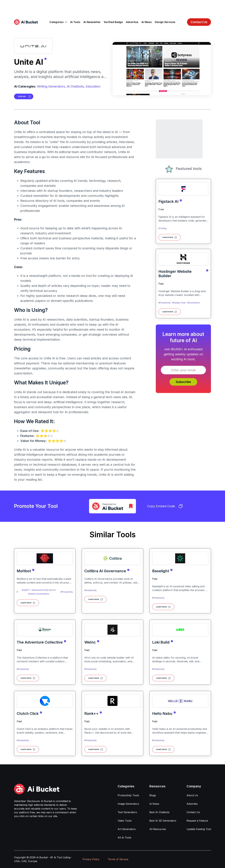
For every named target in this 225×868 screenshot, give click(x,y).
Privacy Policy (91, 859)
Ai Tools (75, 22)
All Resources (158, 829)
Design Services (165, 22)
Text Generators (127, 812)
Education (93, 86)
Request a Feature (197, 821)
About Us (192, 795)
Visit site (22, 96)
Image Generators (128, 804)
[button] (58, 22)
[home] (26, 22)
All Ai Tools (124, 838)
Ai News (147, 22)
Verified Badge (113, 22)
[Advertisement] (112, 7)
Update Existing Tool (199, 829)
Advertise (132, 22)
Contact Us (199, 22)
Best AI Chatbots (159, 812)
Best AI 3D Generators (163, 821)
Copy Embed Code (165, 506)
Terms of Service (118, 859)
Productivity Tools (128, 795)
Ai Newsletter (92, 22)
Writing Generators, (51, 86)
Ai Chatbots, (76, 86)
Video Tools (125, 821)
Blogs (153, 795)
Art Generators (127, 829)
